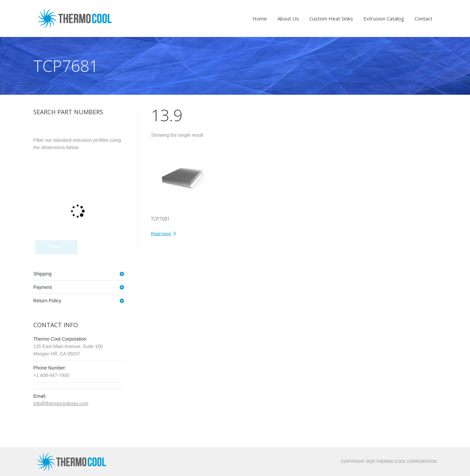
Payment (43, 287)
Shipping (43, 274)
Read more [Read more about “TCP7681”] (161, 234)
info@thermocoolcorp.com (61, 403)
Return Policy (47, 301)
